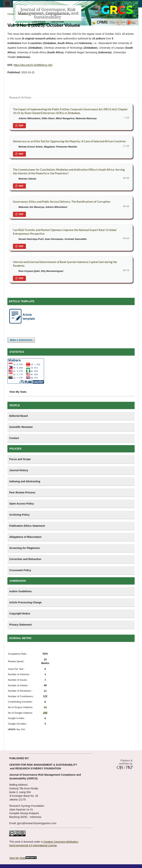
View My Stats (17, 858)
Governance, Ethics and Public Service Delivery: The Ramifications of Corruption (62, 202)
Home (11, 14)
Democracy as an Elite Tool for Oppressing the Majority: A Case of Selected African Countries (69, 141)
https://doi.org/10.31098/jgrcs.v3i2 (33, 65)
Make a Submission (21, 340)
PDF (21, 126)
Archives (23, 14)
